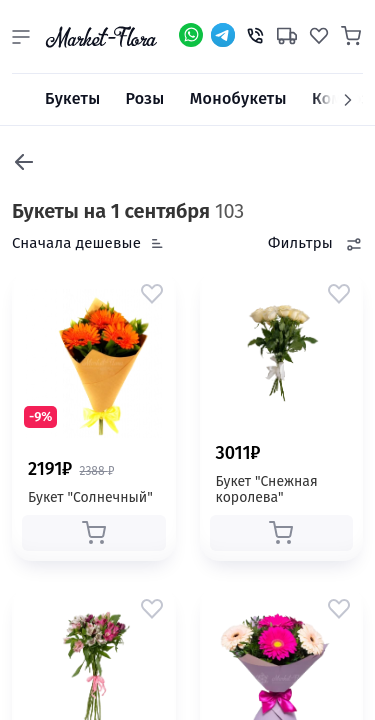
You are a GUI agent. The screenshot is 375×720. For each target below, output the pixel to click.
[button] (21, 37)
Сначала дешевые (76, 243)
